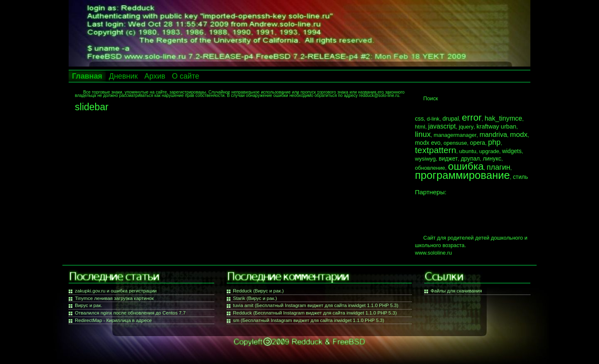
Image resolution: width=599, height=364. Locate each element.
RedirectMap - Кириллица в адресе (113, 320)
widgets (512, 151)
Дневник (123, 76)
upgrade (489, 151)
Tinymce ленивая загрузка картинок (114, 298)
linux (423, 134)
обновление (430, 168)
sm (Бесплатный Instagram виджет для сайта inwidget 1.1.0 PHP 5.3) (309, 320)
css (420, 119)
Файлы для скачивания (456, 291)
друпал (470, 158)
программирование (463, 175)
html (420, 127)
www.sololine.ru (434, 253)
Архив (155, 76)
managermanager (455, 135)
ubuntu (468, 151)
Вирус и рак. (89, 305)
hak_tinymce (503, 118)
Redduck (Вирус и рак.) (258, 291)
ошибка (466, 166)
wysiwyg (426, 159)
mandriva (493, 134)
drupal (451, 119)
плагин (499, 167)
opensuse (455, 143)
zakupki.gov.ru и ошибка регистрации (116, 291)
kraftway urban (497, 126)
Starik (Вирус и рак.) (255, 298)
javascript (442, 126)
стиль (520, 177)
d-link (433, 119)
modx (519, 134)
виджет (448, 158)
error (472, 118)
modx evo (428, 143)
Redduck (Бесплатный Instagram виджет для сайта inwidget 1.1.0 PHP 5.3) (315, 313)
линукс (492, 158)
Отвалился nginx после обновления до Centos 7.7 (130, 313)
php (494, 142)
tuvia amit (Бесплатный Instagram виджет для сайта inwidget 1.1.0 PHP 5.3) (316, 305)
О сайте (186, 76)
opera (478, 143)
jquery (466, 127)
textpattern (436, 150)
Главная (87, 76)
